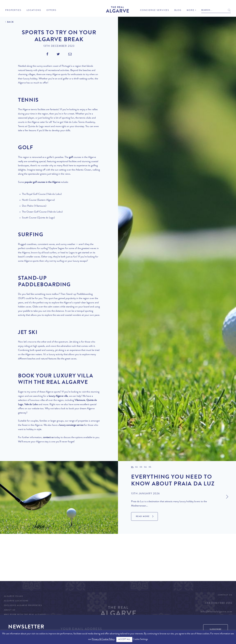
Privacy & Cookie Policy (103, 639)
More (191, 10)
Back (10, 22)
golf (71, 157)
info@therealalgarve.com (216, 612)
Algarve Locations (16, 601)
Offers (51, 10)
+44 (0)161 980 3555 (219, 603)
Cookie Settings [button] (140, 639)
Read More (143, 517)
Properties (13, 10)
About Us (10, 610)
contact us (48, 438)
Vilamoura (80, 400)
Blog (178, 10)
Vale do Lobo (31, 405)
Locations (34, 10)
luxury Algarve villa (58, 396)
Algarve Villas (13, 596)
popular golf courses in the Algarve (42, 182)
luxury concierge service (71, 425)
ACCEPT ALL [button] (124, 639)
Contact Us (225, 595)
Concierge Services (155, 10)
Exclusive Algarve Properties (23, 606)
